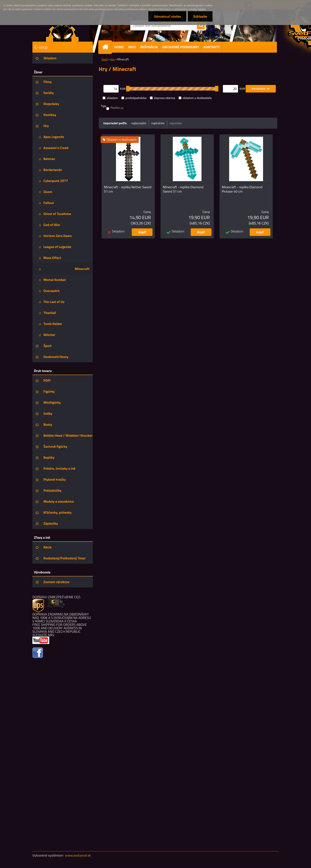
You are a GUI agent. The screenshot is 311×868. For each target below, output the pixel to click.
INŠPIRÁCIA (149, 47)
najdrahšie (158, 123)
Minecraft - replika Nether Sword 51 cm (128, 189)
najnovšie (176, 123)
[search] (201, 26)
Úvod (105, 59)
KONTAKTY (212, 47)
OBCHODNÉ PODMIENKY (181, 47)
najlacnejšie (139, 123)
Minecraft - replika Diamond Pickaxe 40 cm (242, 189)
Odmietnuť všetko (167, 16)
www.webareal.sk (78, 855)
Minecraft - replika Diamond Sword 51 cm (183, 189)
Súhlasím (200, 16)
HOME (119, 47)
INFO (132, 47)
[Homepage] (107, 47)
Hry (113, 59)
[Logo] (62, 31)
